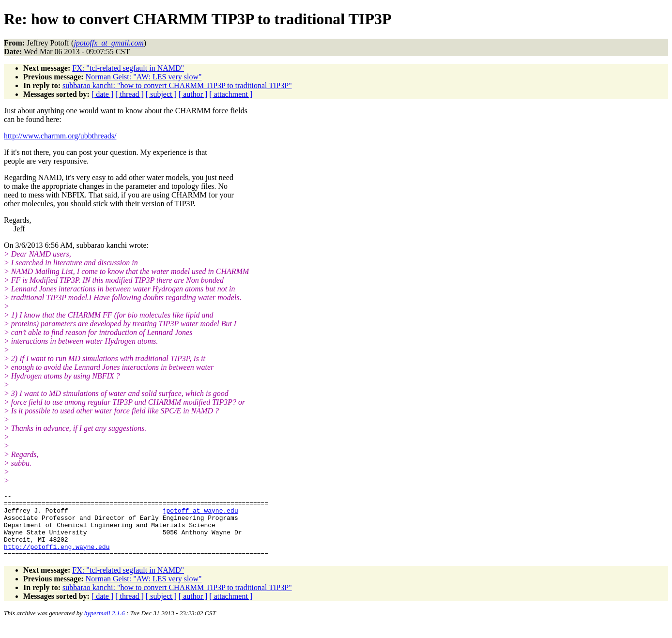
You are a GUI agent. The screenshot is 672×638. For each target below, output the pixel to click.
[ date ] (102, 94)
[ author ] (193, 94)
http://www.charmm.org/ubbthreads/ (60, 136)
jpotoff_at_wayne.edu (200, 515)
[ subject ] (161, 94)
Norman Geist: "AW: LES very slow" (144, 77)
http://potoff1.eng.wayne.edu (57, 558)
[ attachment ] (231, 94)
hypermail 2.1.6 (105, 626)
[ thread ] (130, 94)
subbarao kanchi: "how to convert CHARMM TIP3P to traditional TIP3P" (177, 85)
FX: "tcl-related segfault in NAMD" (128, 68)
